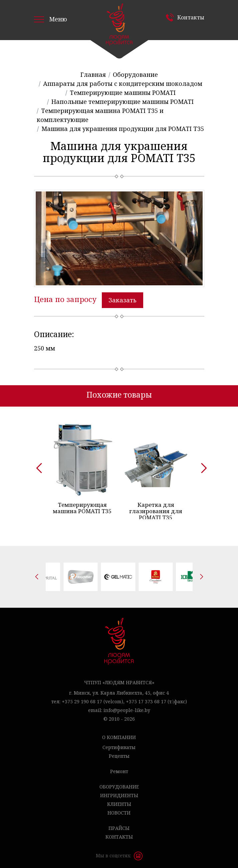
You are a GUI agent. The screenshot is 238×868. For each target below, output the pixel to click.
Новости (119, 810)
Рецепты (119, 754)
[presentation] (37, 464)
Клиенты (119, 802)
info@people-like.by (127, 708)
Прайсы (119, 826)
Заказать (123, 300)
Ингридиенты (119, 793)
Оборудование (119, 784)
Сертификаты (119, 745)
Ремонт (119, 769)
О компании (119, 735)
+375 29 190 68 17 (82, 699)
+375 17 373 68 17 (146, 699)
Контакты (191, 17)
